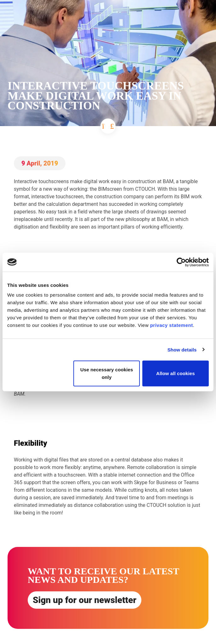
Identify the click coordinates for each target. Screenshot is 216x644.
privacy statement (172, 325)
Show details (182, 349)
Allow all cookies (176, 373)
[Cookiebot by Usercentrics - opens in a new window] (181, 262)
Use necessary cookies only (107, 373)
